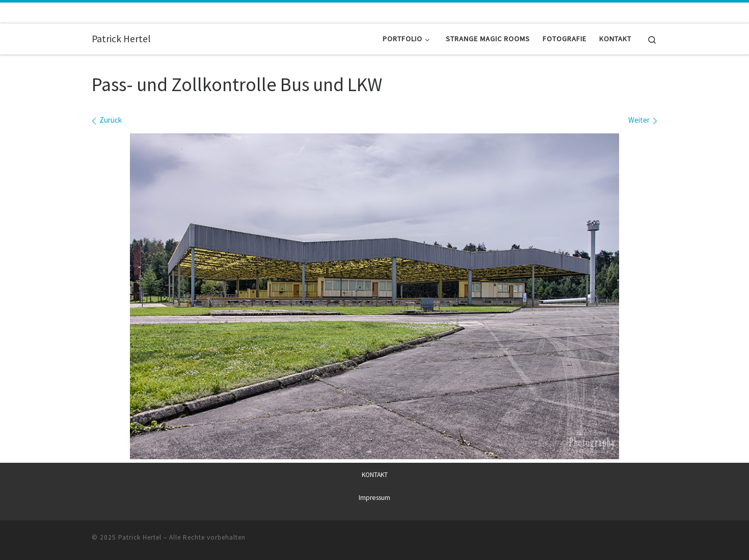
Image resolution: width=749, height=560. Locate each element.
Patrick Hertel (140, 537)
